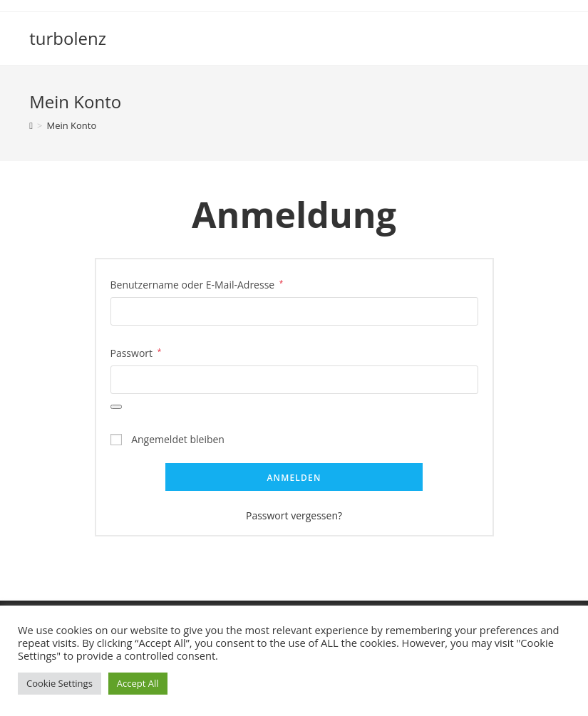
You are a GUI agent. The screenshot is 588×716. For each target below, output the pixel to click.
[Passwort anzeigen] (116, 407)
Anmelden (294, 478)
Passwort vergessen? (294, 515)
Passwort (136, 352)
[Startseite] (31, 125)
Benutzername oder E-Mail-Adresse (197, 284)
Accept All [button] (138, 683)
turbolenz (68, 38)
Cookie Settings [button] (60, 683)
